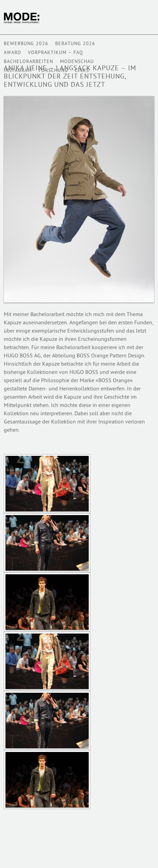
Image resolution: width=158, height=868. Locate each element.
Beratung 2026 (75, 44)
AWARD (12, 53)
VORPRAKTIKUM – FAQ (56, 53)
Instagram (18, 71)
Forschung (53, 71)
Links (82, 71)
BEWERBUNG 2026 (26, 44)
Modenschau (77, 62)
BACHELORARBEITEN (28, 62)
